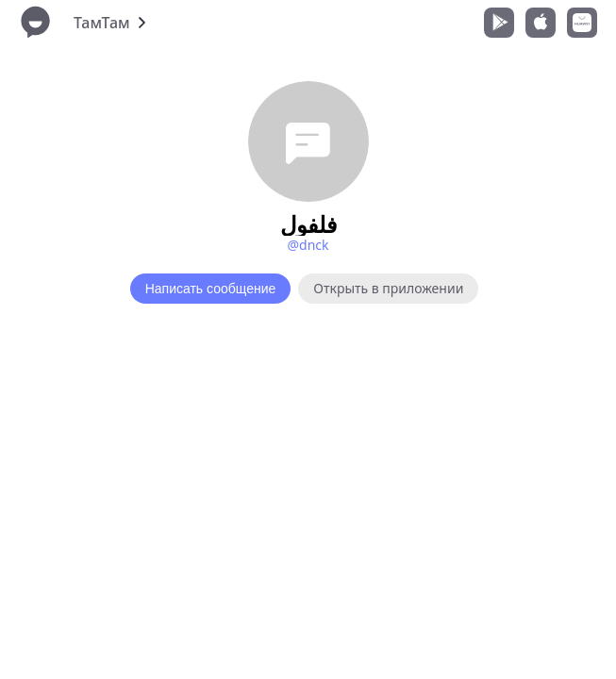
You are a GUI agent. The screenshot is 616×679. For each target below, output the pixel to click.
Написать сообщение (211, 289)
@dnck (308, 245)
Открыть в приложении (388, 288)
